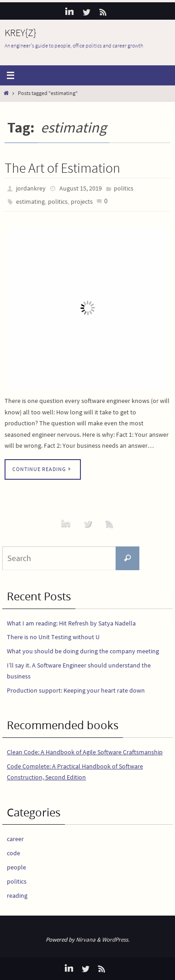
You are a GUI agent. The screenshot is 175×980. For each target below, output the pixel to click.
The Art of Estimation (62, 168)
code (13, 853)
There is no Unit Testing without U (53, 637)
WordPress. (116, 940)
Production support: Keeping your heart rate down (76, 690)
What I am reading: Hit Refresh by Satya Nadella (71, 623)
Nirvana (86, 940)
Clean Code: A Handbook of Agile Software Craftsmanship (85, 752)
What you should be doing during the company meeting (83, 651)
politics (124, 188)
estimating (30, 201)
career (15, 839)
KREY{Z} (20, 32)
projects (82, 201)
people (16, 867)
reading (17, 895)
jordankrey (31, 188)
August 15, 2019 (81, 188)
